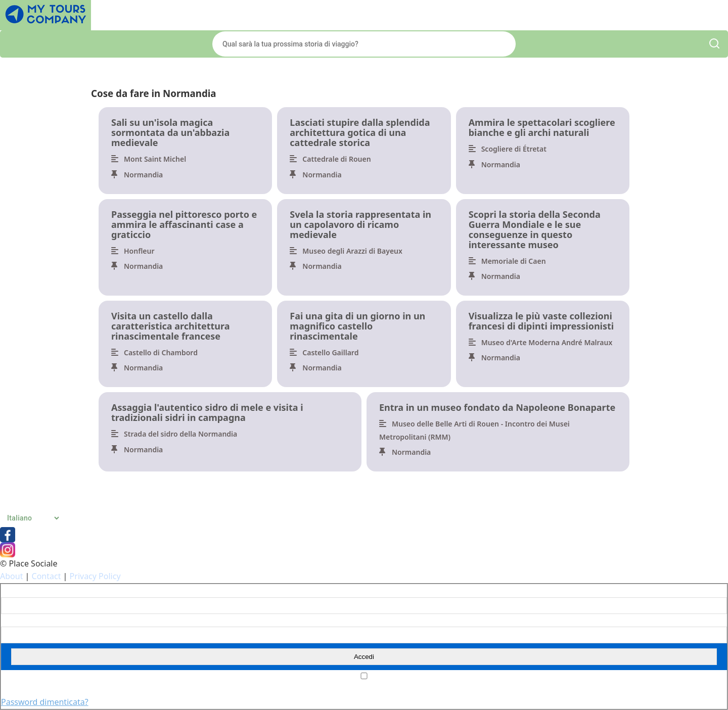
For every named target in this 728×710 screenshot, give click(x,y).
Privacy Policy (95, 576)
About (11, 576)
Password (16, 621)
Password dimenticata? (45, 702)
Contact (47, 576)
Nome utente (21, 591)
